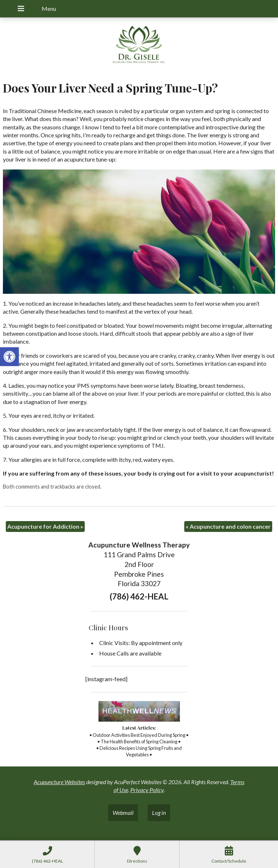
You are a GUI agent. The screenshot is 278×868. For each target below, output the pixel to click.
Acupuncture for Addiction (45, 526)
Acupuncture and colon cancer (228, 526)
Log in (159, 813)
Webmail (123, 813)
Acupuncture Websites (59, 782)
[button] (9, 357)
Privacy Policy (147, 790)
